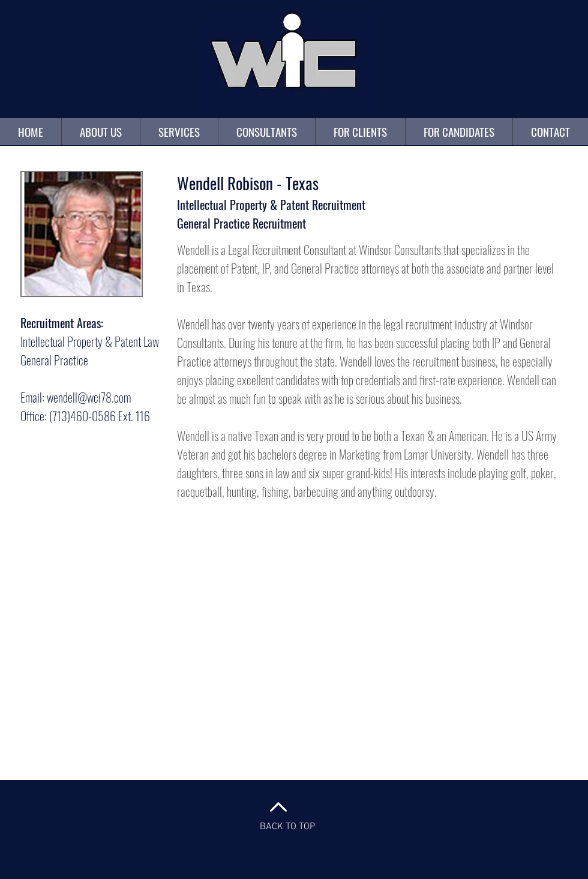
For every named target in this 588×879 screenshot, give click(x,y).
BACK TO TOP (287, 827)
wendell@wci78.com (89, 397)
